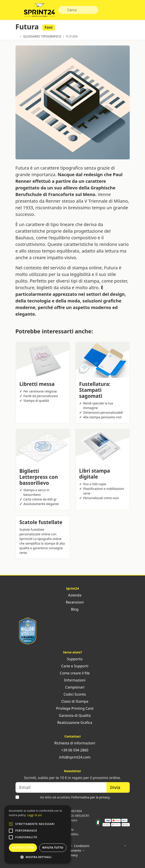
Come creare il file (72, 673)
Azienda (73, 595)
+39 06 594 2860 (72, 750)
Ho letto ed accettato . (75, 797)
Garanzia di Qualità (72, 715)
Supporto (72, 659)
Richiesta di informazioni (72, 743)
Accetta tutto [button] (23, 848)
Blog (72, 609)
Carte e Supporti (72, 666)
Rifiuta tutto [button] (53, 848)
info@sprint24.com (72, 757)
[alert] (38, 834)
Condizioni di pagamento (75, 848)
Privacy (72, 855)
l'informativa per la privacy (90, 797)
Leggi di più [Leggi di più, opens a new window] (34, 815)
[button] (11, 824)
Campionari (72, 687)
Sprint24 (39, 11)
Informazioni (72, 680)
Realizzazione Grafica (73, 723)
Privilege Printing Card (72, 708)
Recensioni (72, 602)
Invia (118, 787)
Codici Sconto (72, 694)
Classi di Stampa (72, 701)
